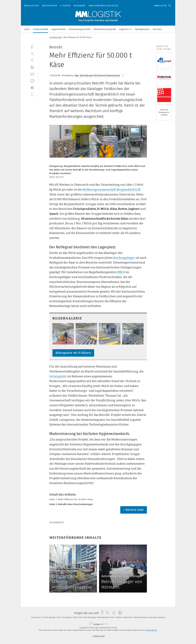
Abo (59, 617)
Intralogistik (58, 376)
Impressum (153, 617)
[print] (32, 81)
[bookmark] (123, 75)
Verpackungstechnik (80, 29)
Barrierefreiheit (141, 617)
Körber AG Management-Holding (164, 112)
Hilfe (80, 617)
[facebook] (32, 47)
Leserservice (36, 617)
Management (142, 29)
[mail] (32, 74)
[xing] (32, 60)
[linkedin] (32, 67)
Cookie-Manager (49, 617)
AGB (75, 617)
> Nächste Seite (134, 510)
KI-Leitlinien (67, 617)
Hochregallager (124, 258)
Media (119, 617)
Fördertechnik (40, 29)
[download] (32, 88)
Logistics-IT (125, 29)
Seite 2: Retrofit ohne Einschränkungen (71, 504)
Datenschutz (128, 617)
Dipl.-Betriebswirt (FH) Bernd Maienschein (97, 75)
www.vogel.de (151, 630)
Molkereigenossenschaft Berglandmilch (111, 190)
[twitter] (32, 54)
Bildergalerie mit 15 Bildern (73, 353)
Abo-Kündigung (90, 617)
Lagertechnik (58, 29)
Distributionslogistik (105, 29)
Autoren (162, 617)
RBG (121, 272)
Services (157, 29)
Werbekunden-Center (106, 617)
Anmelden (160, 6)
